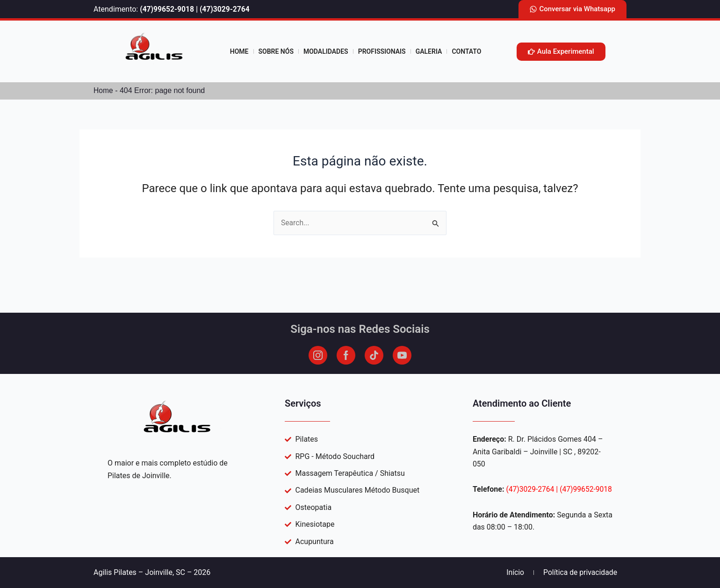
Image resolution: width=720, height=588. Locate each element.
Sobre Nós (276, 51)
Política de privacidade (580, 572)
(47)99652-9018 (168, 9)
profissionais (382, 51)
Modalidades (326, 51)
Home (239, 51)
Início (514, 572)
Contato (466, 51)
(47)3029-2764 (227, 9)
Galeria (429, 51)
